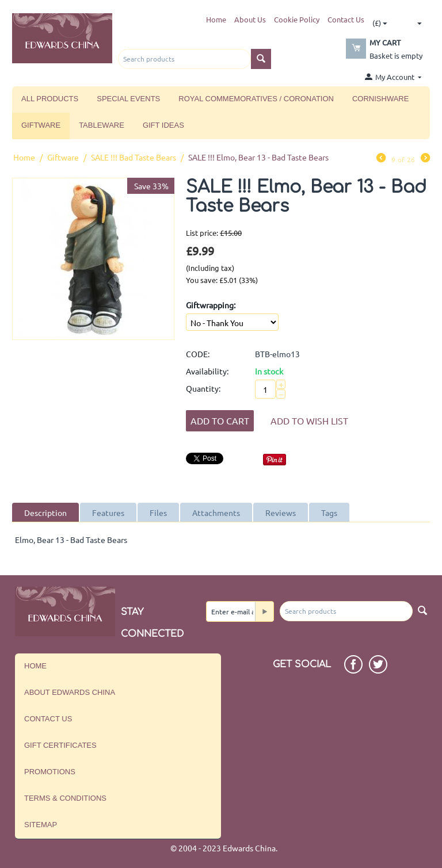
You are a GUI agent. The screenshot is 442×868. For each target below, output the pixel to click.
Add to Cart (220, 420)
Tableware (102, 125)
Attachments (216, 513)
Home (216, 19)
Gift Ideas (163, 125)
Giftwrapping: (211, 305)
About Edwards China (70, 692)
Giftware (41, 125)
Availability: (207, 371)
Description (45, 513)
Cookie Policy (297, 19)
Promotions (50, 772)
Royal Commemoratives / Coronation (256, 99)
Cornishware (380, 99)
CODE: (198, 354)
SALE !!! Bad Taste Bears (134, 157)
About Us (250, 19)
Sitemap (41, 825)
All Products (50, 99)
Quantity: (203, 388)
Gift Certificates (60, 745)
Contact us (48, 719)
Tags (329, 513)
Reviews (281, 513)
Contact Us (346, 19)
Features (108, 513)
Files (158, 513)
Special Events (128, 99)
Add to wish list (309, 420)
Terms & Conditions (65, 798)
